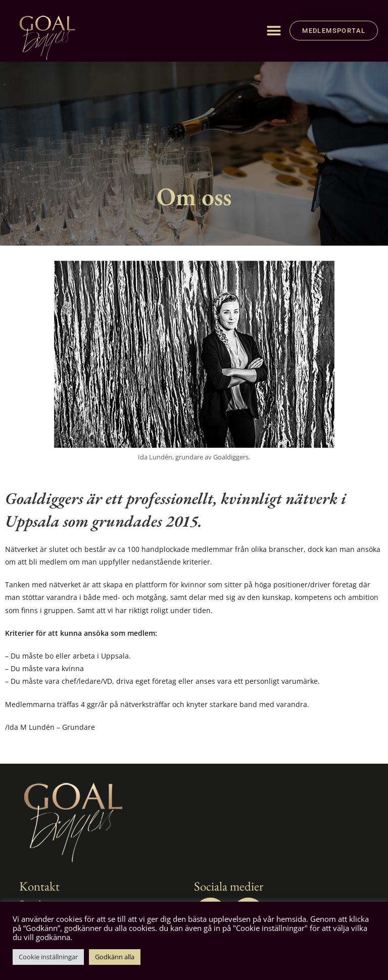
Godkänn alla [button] (115, 957)
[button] (274, 31)
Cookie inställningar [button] (48, 957)
